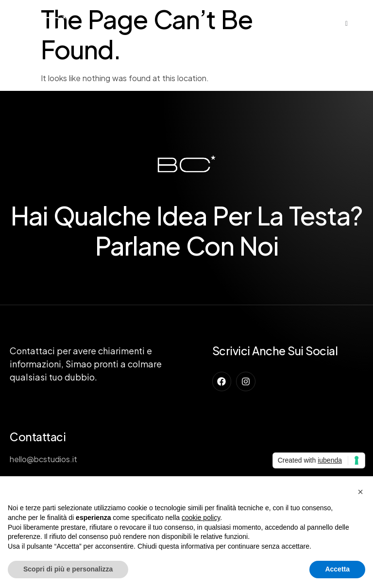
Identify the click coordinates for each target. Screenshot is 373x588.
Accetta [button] (337, 569)
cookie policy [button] (201, 518)
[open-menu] (347, 24)
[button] (360, 492)
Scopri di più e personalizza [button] (68, 569)
